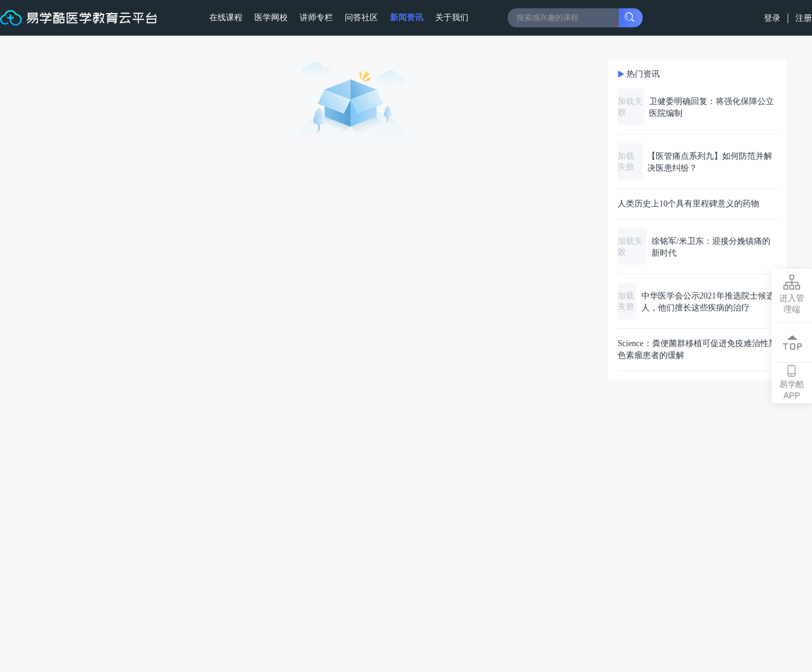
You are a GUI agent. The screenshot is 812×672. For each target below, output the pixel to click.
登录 (773, 18)
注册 (804, 18)
